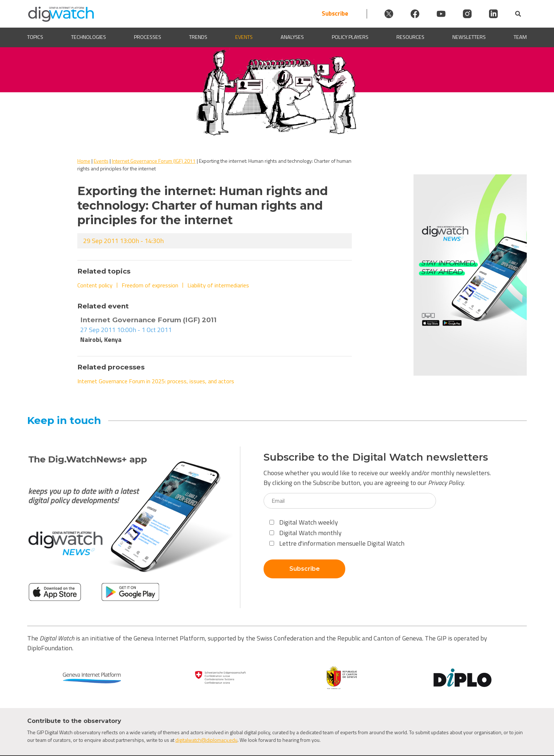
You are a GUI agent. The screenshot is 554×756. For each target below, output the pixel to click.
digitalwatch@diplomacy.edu (206, 740)
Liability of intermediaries (218, 285)
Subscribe (335, 14)
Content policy (95, 285)
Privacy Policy (446, 483)
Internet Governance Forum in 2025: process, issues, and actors (156, 381)
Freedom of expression (150, 285)
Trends (198, 37)
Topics (35, 37)
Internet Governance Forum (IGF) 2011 (154, 161)
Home (84, 161)
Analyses (292, 37)
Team (520, 37)
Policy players (350, 37)
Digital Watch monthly (305, 533)
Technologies (89, 37)
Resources (410, 37)
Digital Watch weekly (304, 522)
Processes (148, 37)
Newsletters (469, 37)
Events (244, 37)
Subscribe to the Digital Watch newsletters (376, 457)
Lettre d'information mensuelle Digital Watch (337, 543)
